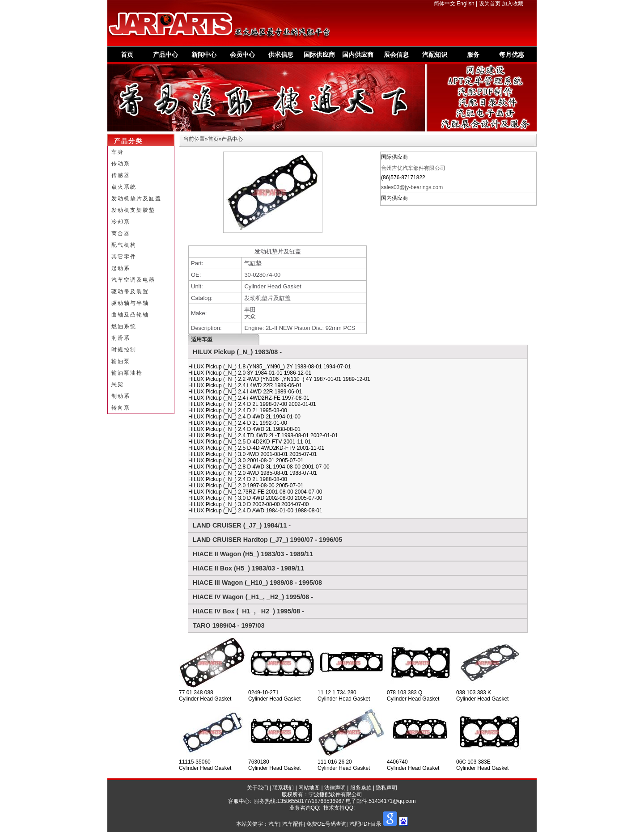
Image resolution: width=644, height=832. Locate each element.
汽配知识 (435, 55)
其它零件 (124, 257)
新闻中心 (204, 55)
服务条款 (361, 788)
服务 (473, 55)
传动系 (121, 164)
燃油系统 (124, 326)
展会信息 (396, 55)
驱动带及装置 (130, 291)
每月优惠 (512, 55)
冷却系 (121, 222)
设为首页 (490, 4)
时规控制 (124, 350)
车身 (118, 152)
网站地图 (309, 788)
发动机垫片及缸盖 (136, 198)
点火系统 (124, 187)
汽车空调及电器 (133, 280)
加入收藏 (513, 4)
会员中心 (242, 55)
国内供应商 (358, 55)
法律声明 (335, 788)
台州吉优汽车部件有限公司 (413, 168)
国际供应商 (319, 55)
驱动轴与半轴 (130, 303)
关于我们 (258, 788)
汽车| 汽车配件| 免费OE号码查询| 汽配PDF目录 (325, 824)
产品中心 (165, 55)
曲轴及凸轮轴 (130, 315)
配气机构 (124, 245)
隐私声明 (386, 788)
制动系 (121, 396)
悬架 (118, 384)
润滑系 (121, 338)
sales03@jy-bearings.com (412, 187)
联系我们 (283, 788)
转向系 (121, 408)
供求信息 (281, 55)
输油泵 (121, 361)
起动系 (121, 268)
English (465, 4)
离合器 (121, 233)
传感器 (121, 175)
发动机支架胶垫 (133, 210)
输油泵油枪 (127, 373)
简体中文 (445, 4)
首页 (127, 55)
